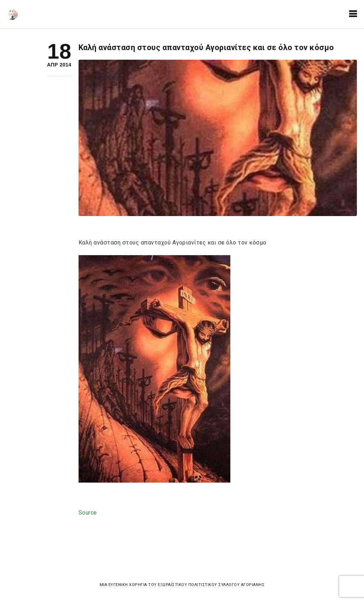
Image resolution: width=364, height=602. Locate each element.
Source (88, 513)
